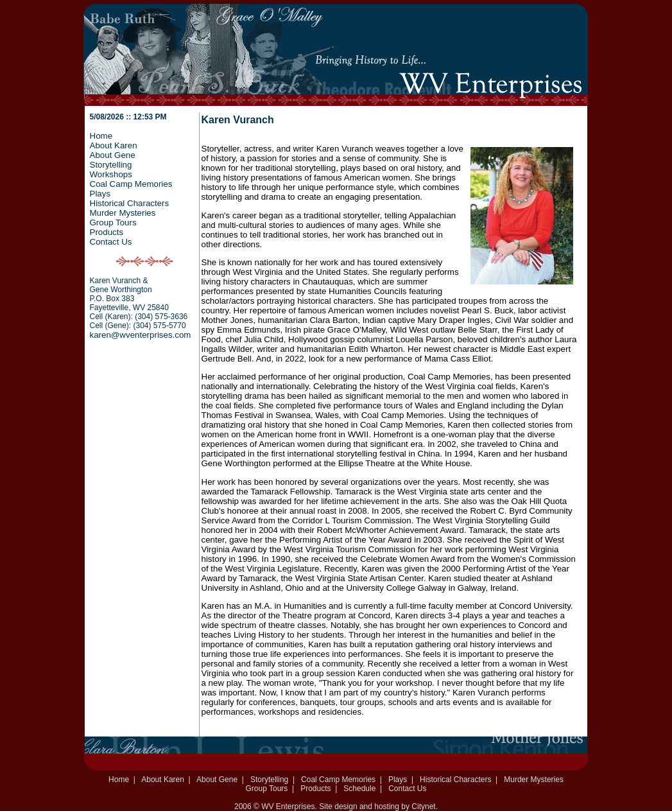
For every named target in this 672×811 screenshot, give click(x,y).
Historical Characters (130, 203)
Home (101, 136)
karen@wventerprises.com (141, 335)
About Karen (114, 145)
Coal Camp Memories (131, 184)
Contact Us (111, 242)
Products (107, 232)
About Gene (113, 155)
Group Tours (113, 222)
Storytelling (111, 165)
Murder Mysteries (123, 213)
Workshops (111, 174)
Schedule (359, 789)
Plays (100, 194)
